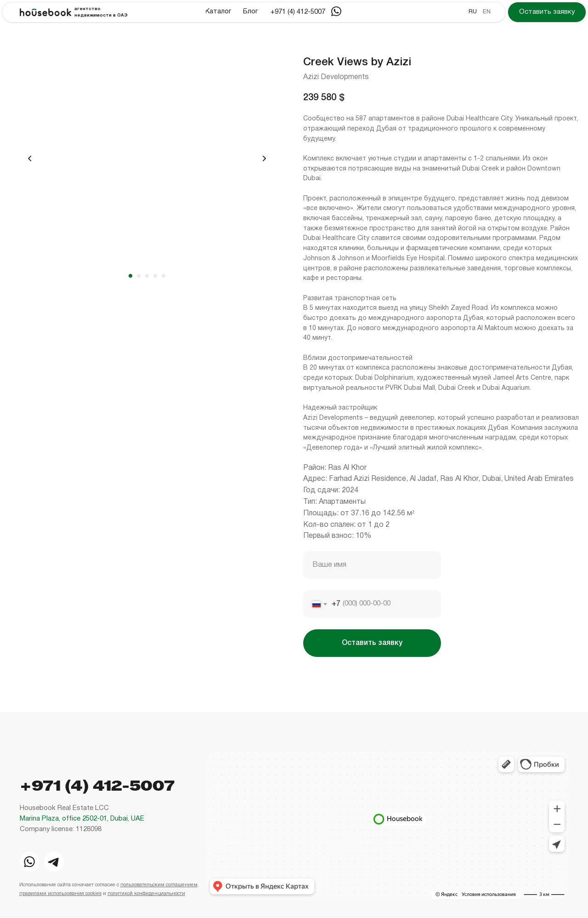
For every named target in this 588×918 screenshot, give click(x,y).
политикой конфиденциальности (146, 894)
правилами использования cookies (60, 894)
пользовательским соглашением (159, 885)
